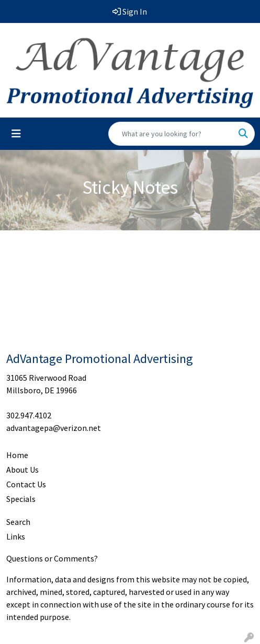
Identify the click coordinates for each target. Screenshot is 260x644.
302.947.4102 (29, 415)
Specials (21, 499)
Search (18, 522)
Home (17, 455)
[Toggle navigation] (16, 134)
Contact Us (26, 484)
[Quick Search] (171, 134)
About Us (22, 470)
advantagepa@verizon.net (54, 428)
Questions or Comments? (52, 558)
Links (16, 536)
